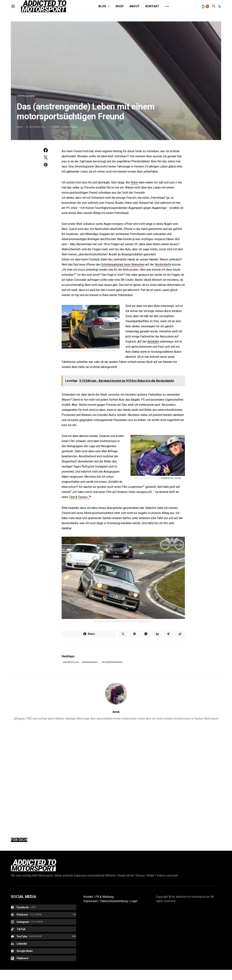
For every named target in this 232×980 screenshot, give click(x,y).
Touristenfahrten (113, 662)
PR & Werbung (104, 897)
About (134, 6)
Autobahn (153, 342)
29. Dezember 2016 (36, 127)
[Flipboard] (43, 958)
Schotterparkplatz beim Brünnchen (123, 265)
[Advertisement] (116, 776)
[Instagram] (43, 922)
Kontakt (152, 6)
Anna (20, 127)
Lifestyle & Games (26, 96)
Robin (134, 182)
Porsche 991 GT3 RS (171, 478)
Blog (102, 6)
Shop (120, 6)
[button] (220, 6)
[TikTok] (43, 929)
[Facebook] (43, 907)
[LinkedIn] (43, 944)
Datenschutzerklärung (114, 901)
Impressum (91, 901)
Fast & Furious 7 (80, 497)
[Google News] (43, 951)
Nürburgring (90, 662)
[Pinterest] (43, 915)
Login (134, 901)
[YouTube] (43, 936)
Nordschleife (163, 265)
